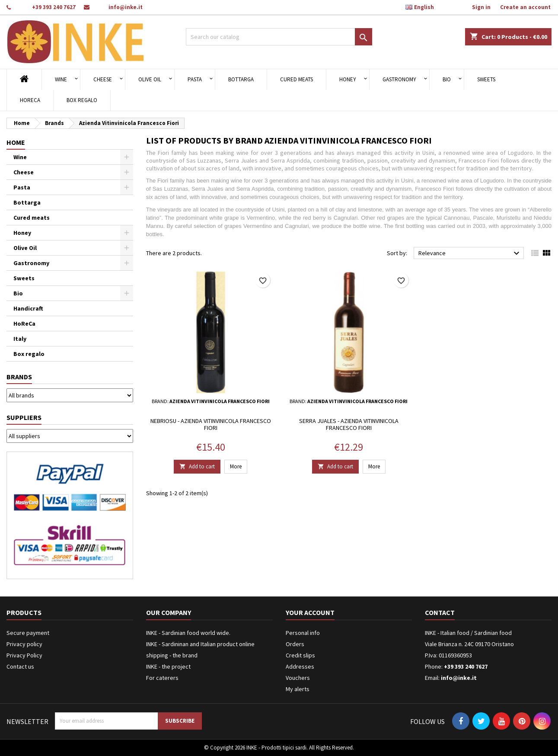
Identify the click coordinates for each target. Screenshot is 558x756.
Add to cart (197, 466)
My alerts (298, 689)
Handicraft (28, 308)
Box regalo (82, 100)
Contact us (20, 666)
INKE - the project (168, 666)
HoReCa (30, 100)
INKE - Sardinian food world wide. (188, 633)
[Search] (279, 37)
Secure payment (28, 633)
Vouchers (298, 678)
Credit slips (300, 655)
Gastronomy (399, 79)
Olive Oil (150, 79)
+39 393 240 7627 (54, 7)
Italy (20, 339)
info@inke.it (126, 7)
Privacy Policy (24, 655)
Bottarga (241, 79)
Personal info (303, 633)
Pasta (195, 79)
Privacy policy (24, 644)
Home (16, 142)
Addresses (300, 666)
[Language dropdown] (424, 7)
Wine (61, 79)
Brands (19, 377)
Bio (447, 79)
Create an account (525, 7)
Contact (440, 612)
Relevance (470, 253)
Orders (295, 644)
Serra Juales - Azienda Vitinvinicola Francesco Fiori (349, 424)
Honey (348, 79)
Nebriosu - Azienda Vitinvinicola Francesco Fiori (211, 424)
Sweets (486, 79)
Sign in (481, 7)
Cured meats (297, 79)
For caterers (162, 678)
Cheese (103, 79)
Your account (310, 612)
